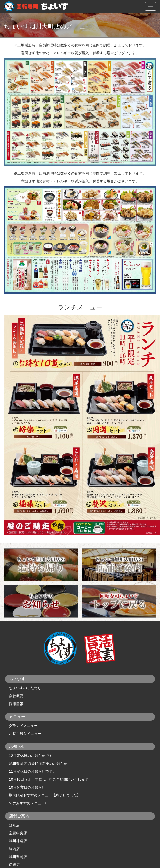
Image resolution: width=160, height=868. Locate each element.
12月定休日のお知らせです (31, 756)
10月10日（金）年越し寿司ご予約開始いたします (49, 779)
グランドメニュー (23, 726)
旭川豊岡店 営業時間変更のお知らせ (38, 764)
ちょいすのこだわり (25, 688)
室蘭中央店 (18, 833)
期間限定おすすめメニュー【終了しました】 (45, 795)
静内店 (14, 849)
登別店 (14, 825)
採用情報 (16, 704)
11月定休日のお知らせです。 (32, 771)
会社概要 (16, 696)
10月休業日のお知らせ (27, 787)
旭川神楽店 (18, 841)
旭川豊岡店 (18, 857)
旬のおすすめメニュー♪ (28, 803)
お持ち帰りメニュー (25, 734)
